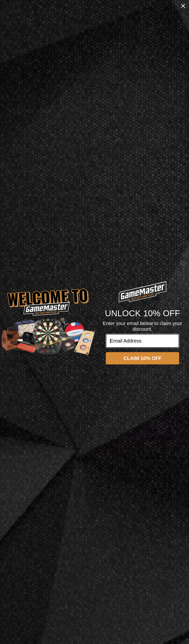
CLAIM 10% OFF (142, 358)
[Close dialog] (183, 6)
